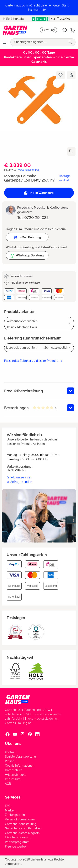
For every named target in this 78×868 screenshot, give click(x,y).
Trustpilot (51, 19)
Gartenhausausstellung (21, 824)
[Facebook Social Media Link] (7, 734)
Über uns (13, 744)
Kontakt (10, 752)
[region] (39, 8)
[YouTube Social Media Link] (15, 734)
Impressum (13, 779)
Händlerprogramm (18, 837)
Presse (10, 761)
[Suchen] (71, 42)
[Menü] (5, 42)
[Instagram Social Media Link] (22, 734)
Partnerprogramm (17, 842)
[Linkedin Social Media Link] (37, 734)
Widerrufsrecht (15, 775)
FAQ (8, 806)
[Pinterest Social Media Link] (30, 734)
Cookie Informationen (20, 766)
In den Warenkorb (39, 193)
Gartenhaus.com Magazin (22, 833)
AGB (8, 784)
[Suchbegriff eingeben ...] (38, 42)
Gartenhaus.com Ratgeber (23, 828)
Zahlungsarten (15, 815)
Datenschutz (14, 770)
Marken (10, 810)
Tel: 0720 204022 (33, 218)
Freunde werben (16, 847)
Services (13, 797)
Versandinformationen (20, 819)
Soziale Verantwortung (20, 757)
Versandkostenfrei (28, 170)
